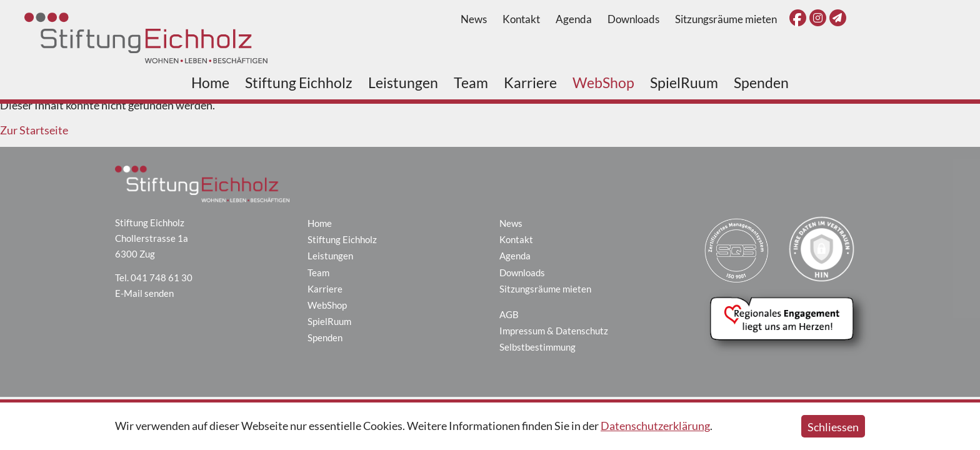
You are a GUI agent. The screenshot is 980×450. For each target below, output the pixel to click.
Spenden (761, 82)
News (474, 19)
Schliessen (833, 427)
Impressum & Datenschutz (554, 331)
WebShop (603, 82)
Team (471, 82)
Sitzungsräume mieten (726, 19)
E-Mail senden (144, 293)
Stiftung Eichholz (299, 82)
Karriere (530, 82)
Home (210, 82)
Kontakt (521, 19)
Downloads (633, 19)
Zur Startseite (34, 130)
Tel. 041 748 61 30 (154, 277)
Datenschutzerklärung (655, 426)
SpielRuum (684, 82)
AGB (509, 314)
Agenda (574, 19)
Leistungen (403, 82)
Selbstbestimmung (537, 347)
